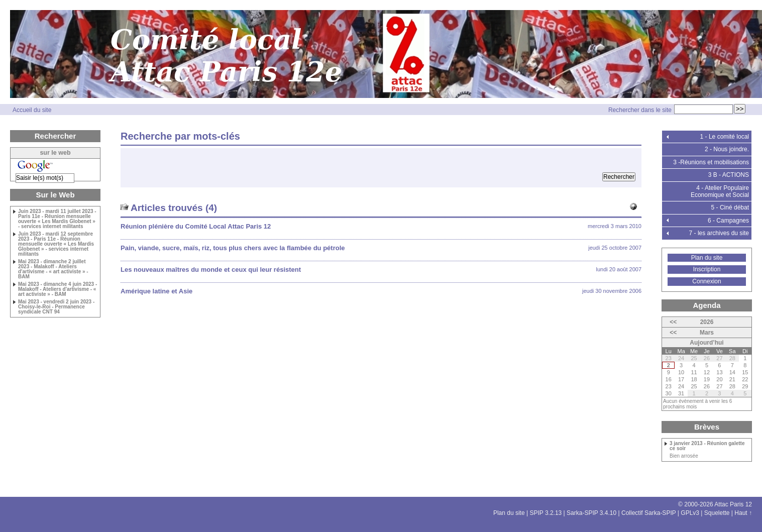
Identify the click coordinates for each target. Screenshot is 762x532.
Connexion (706, 281)
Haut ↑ (743, 513)
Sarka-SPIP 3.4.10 (591, 513)
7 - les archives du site (719, 233)
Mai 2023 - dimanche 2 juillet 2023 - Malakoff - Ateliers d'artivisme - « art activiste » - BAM (53, 269)
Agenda (706, 305)
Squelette (717, 513)
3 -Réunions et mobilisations (711, 162)
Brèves (707, 427)
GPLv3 (690, 513)
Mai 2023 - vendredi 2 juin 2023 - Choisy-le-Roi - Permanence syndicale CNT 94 (56, 307)
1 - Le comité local (725, 137)
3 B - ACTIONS (729, 175)
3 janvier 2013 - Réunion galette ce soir (707, 446)
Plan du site (707, 258)
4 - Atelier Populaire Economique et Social (720, 191)
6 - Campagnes (728, 221)
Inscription (707, 269)
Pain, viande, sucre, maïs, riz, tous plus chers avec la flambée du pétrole (233, 248)
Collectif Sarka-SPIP (649, 513)
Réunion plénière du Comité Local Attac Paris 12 (196, 226)
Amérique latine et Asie (156, 291)
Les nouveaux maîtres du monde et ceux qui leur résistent (211, 270)
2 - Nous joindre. (727, 149)
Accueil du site (32, 110)
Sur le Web (55, 195)
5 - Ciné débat (730, 207)
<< (673, 322)
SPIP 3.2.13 (546, 513)
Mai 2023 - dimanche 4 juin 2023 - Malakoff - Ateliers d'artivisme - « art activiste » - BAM (58, 289)
